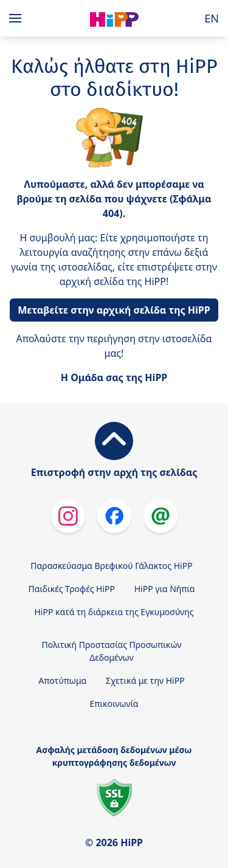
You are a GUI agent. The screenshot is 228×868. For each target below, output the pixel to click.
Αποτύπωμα (62, 680)
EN (212, 18)
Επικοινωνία (114, 704)
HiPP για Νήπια (165, 589)
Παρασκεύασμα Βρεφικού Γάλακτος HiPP (111, 566)
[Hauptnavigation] (18, 18)
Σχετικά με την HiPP (145, 680)
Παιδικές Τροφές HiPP (72, 589)
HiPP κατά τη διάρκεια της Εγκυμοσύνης (114, 612)
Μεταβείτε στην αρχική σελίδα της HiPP (114, 310)
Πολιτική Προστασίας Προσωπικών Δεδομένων (112, 651)
